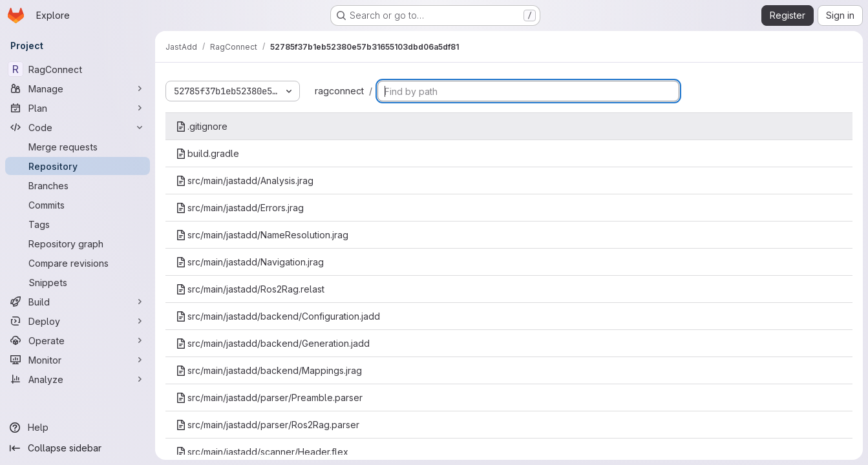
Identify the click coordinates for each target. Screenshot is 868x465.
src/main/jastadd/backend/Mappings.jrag (269, 370)
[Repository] (78, 166)
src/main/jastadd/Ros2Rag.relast (250, 289)
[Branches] (78, 185)
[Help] (78, 428)
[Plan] (78, 108)
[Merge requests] (78, 147)
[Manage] (78, 88)
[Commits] (78, 205)
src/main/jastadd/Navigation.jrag (250, 262)
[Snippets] (78, 282)
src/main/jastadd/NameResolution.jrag (262, 235)
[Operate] (78, 340)
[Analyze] (78, 379)
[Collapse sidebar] (78, 448)
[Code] (78, 127)
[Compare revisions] (78, 263)
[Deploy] (78, 321)
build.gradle (207, 153)
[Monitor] (78, 360)
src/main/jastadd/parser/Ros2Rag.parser (268, 425)
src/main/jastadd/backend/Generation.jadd (273, 343)
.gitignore (202, 126)
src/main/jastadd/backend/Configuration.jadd (278, 316)
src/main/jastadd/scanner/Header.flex (262, 452)
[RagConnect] (78, 69)
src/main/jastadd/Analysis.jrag (245, 181)
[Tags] (78, 224)
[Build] (78, 302)
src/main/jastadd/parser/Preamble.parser (269, 398)
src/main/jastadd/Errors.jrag (240, 208)
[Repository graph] (78, 243)
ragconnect (339, 91)
